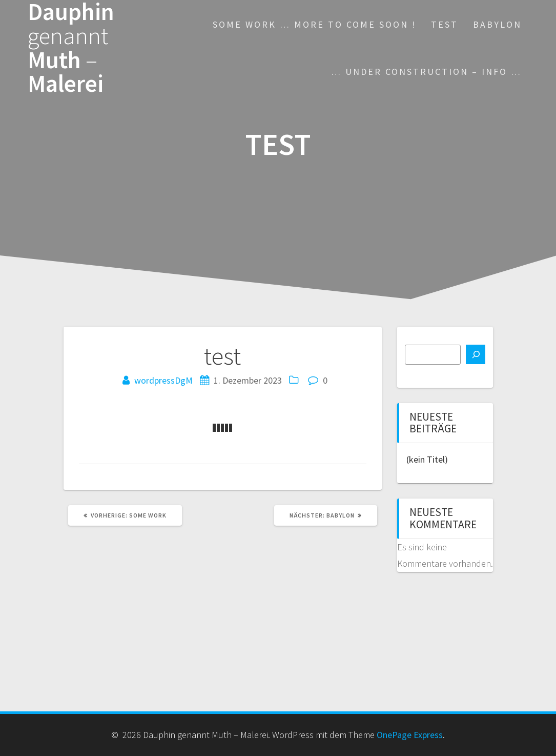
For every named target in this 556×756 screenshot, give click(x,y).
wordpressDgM (163, 380)
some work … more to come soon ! (315, 24)
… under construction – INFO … (426, 72)
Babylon (497, 24)
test (445, 24)
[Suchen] (476, 354)
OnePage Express (410, 735)
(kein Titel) (427, 459)
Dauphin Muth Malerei (71, 48)
